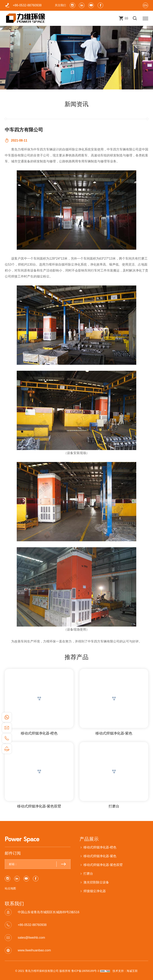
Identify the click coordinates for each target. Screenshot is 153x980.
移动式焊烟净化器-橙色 (39, 733)
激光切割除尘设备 (96, 882)
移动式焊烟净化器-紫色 (114, 733)
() (126, 18)
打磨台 (114, 806)
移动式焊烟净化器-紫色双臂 (39, 806)
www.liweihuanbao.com (34, 950)
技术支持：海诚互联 (125, 971)
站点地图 (10, 888)
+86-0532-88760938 (27, 5)
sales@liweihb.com (31, 938)
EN (145, 5)
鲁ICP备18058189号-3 (85, 971)
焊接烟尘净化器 (95, 891)
